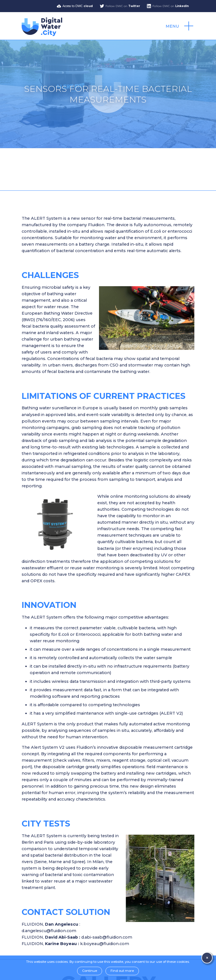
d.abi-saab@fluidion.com (107, 937)
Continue (90, 971)
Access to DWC (78, 6)
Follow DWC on (123, 6)
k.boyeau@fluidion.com (105, 944)
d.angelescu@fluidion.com (49, 931)
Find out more (122, 971)
